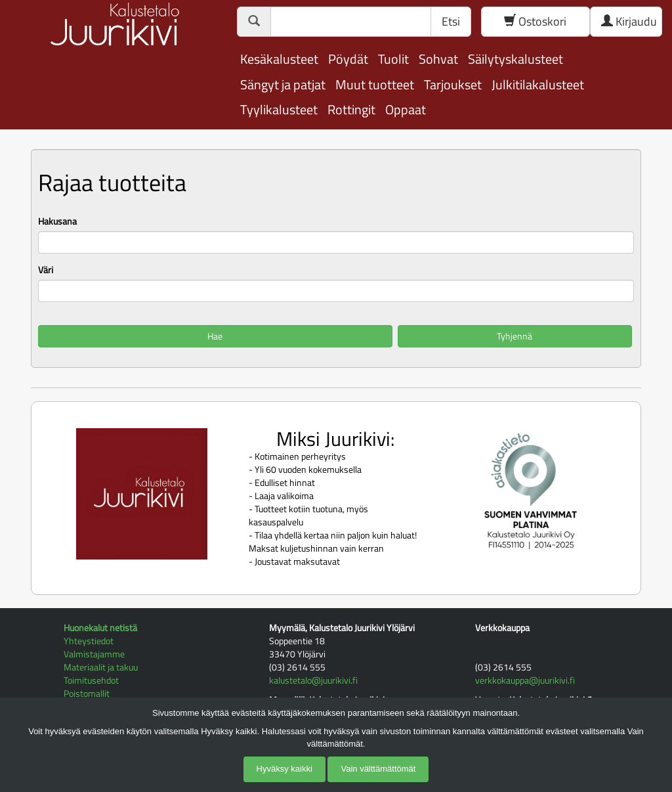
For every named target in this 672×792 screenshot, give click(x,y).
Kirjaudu (629, 21)
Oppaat (406, 109)
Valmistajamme (94, 654)
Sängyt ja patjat (283, 84)
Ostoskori (535, 21)
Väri (46, 270)
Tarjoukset (453, 84)
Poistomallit (87, 693)
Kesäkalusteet (279, 59)
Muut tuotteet (375, 84)
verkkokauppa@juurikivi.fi (525, 680)
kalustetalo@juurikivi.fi (313, 680)
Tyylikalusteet (279, 109)
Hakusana (57, 221)
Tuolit (393, 59)
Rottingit (351, 109)
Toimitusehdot (91, 680)
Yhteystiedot (89, 641)
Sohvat (438, 59)
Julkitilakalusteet (538, 84)
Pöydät (348, 59)
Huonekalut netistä (100, 627)
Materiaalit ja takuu (101, 667)
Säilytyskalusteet (515, 59)
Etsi (451, 21)
